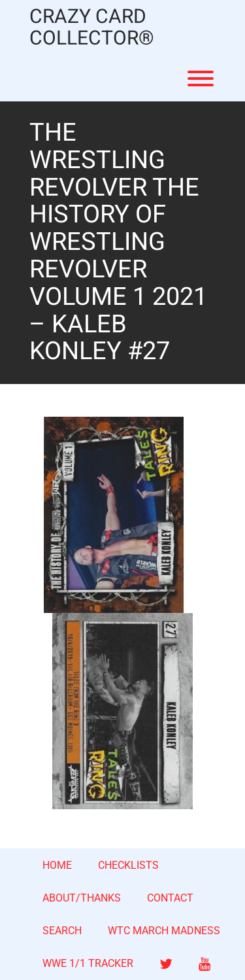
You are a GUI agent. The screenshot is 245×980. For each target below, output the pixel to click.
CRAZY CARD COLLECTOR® (92, 28)
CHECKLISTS (128, 865)
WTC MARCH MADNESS (164, 931)
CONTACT (170, 898)
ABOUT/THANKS (82, 898)
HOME (57, 865)
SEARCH (62, 931)
